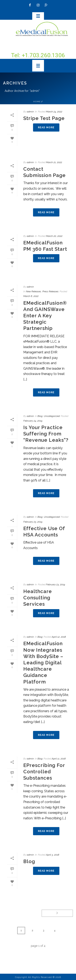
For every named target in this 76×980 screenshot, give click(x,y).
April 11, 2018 (59, 759)
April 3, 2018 (53, 855)
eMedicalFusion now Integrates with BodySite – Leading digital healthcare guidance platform (43, 662)
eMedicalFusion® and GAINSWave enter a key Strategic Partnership (45, 316)
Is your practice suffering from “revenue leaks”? (46, 434)
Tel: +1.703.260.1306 (38, 55)
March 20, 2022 (54, 236)
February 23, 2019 (33, 522)
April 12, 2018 (59, 637)
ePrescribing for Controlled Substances (44, 772)
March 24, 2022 (54, 112)
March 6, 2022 (31, 296)
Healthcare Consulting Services (38, 598)
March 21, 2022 (54, 162)
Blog (40, 416)
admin (30, 112)
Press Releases (50, 291)
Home (37, 102)
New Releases (34, 291)
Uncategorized (52, 416)
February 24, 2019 (33, 421)
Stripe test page (44, 118)
